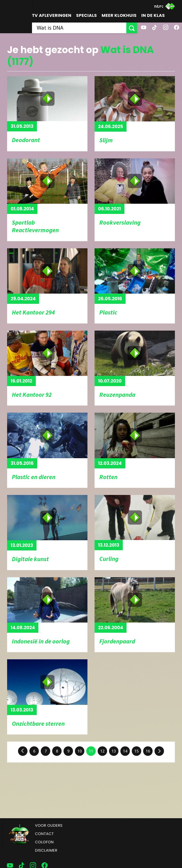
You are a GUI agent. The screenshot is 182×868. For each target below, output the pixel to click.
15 (136, 751)
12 (102, 751)
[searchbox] (79, 28)
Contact (44, 834)
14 (125, 751)
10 (80, 751)
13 (114, 751)
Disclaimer (46, 850)
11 (91, 751)
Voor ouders (49, 825)
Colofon (44, 842)
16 (148, 751)
